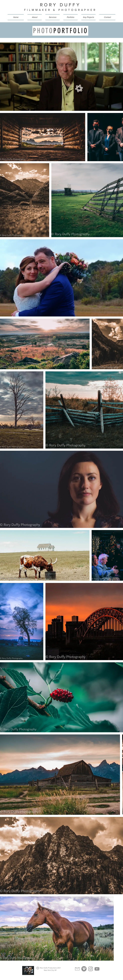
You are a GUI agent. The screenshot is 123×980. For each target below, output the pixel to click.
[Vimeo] (84, 969)
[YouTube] (97, 969)
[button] (53, 17)
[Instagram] (91, 969)
